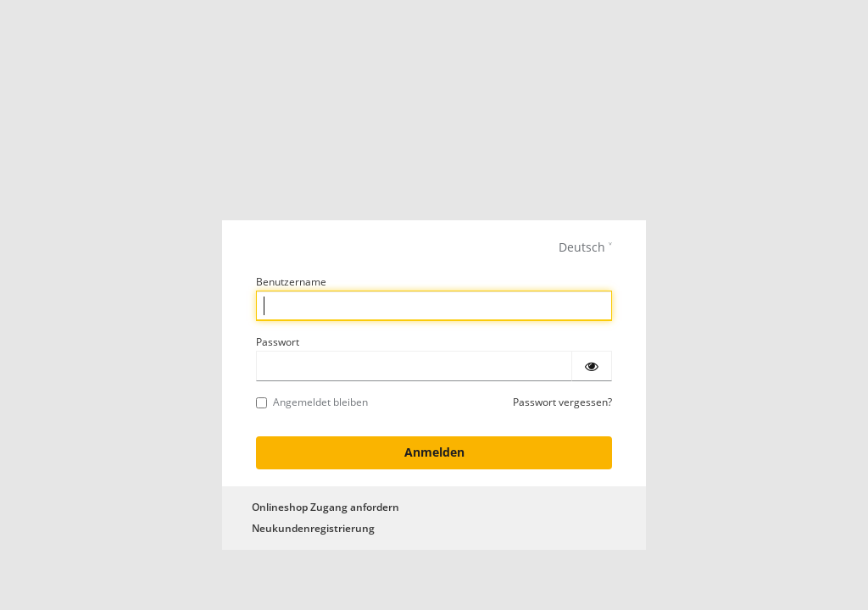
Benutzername (291, 282)
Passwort (278, 342)
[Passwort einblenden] (592, 366)
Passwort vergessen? (562, 402)
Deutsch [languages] (582, 247)
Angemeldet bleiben (312, 402)
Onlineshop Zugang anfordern (325, 507)
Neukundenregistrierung (313, 528)
